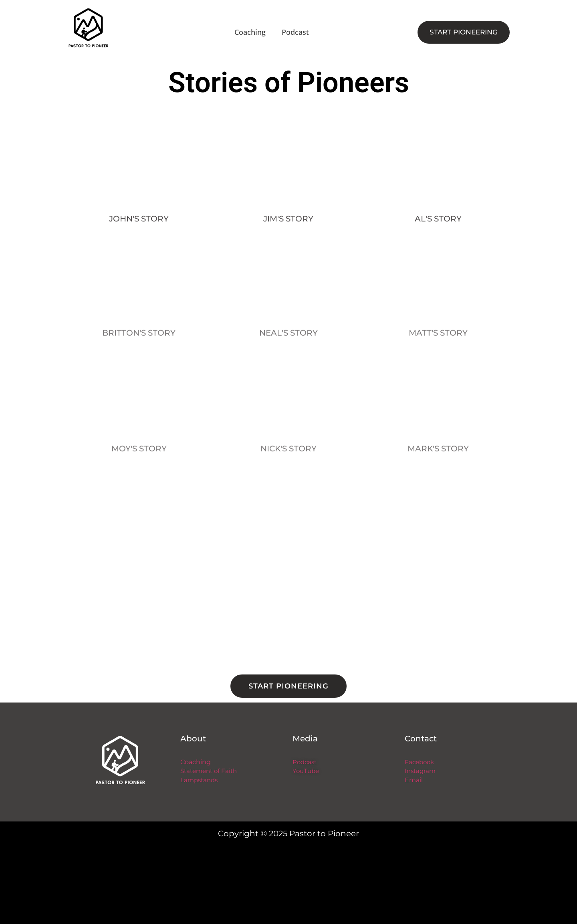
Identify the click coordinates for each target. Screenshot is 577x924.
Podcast (295, 32)
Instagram (420, 771)
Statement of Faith (209, 771)
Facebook (419, 762)
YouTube (306, 771)
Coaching (250, 32)
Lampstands (199, 780)
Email (414, 780)
